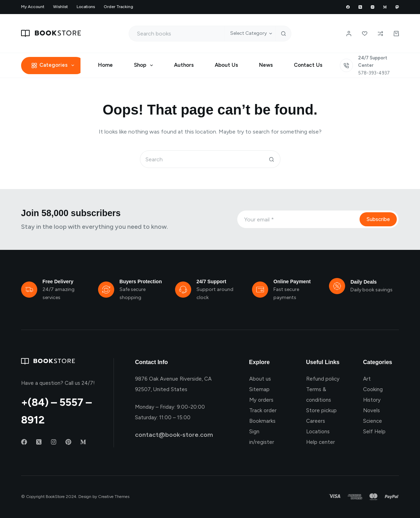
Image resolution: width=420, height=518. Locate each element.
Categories (54, 65)
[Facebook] (348, 7)
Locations (86, 7)
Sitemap (259, 389)
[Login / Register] (349, 34)
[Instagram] (373, 7)
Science (373, 421)
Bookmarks (262, 421)
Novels (371, 410)
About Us (226, 65)
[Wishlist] (365, 34)
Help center (321, 442)
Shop (145, 65)
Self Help (374, 432)
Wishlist (60, 7)
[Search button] (283, 34)
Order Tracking (118, 7)
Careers (316, 421)
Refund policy (323, 379)
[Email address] (298, 219)
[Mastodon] (397, 7)
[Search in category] (250, 34)
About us (260, 379)
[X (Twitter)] (360, 7)
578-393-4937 (374, 73)
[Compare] (380, 34)
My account (33, 7)
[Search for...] (177, 34)
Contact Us (308, 65)
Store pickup (321, 410)
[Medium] (385, 7)
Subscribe (378, 219)
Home (105, 65)
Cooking (373, 389)
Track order (263, 410)
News (266, 65)
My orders (261, 400)
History (372, 400)
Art (367, 379)
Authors (184, 65)
